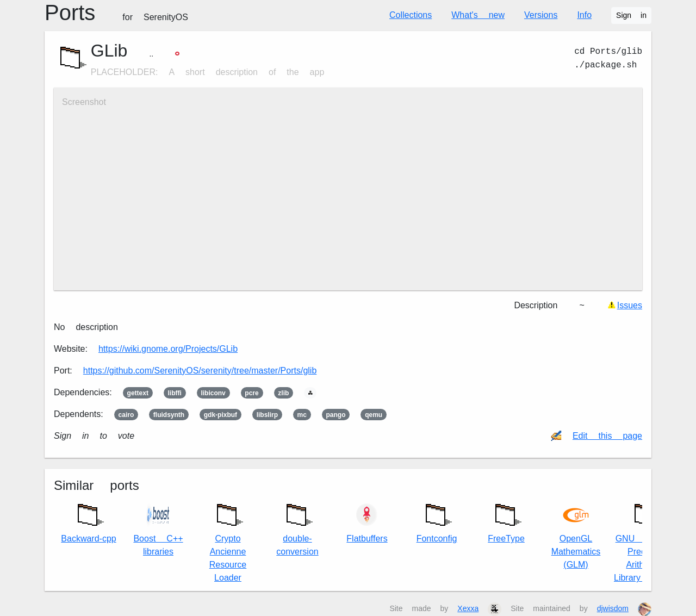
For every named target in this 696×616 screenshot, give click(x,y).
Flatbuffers (367, 523)
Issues (630, 305)
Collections (411, 15)
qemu (374, 415)
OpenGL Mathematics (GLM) (576, 536)
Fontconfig (437, 521)
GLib (109, 51)
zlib (283, 393)
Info (584, 15)
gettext (138, 393)
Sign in (631, 15)
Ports (116, 13)
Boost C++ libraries (158, 529)
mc (302, 415)
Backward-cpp (88, 521)
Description (536, 305)
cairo (126, 415)
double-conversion (297, 527)
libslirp (267, 415)
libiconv (213, 393)
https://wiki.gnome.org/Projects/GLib (168, 349)
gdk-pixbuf (220, 415)
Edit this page (607, 436)
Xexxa (468, 608)
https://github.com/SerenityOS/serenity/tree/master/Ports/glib (200, 371)
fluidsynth (169, 415)
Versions (541, 15)
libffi (174, 393)
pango (336, 415)
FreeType (506, 521)
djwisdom (613, 608)
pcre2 (251, 393)
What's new (478, 15)
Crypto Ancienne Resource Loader (228, 540)
